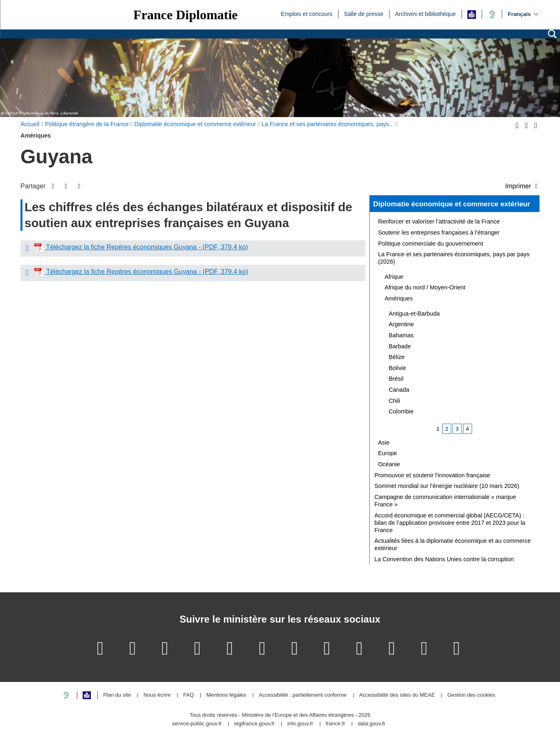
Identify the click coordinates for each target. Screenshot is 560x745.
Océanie (389, 464)
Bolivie (397, 368)
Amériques (399, 298)
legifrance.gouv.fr (255, 724)
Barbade (400, 346)
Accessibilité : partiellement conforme (303, 695)
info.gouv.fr (300, 724)
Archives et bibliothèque (426, 14)
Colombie (401, 411)
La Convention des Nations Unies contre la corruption (444, 559)
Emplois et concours (306, 14)
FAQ (189, 695)
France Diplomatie (186, 15)
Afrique (394, 277)
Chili (394, 401)
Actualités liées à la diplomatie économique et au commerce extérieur (452, 544)
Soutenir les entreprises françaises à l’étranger (439, 233)
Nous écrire (157, 695)
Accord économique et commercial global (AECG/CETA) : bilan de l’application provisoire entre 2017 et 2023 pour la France (450, 523)
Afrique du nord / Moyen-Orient (425, 287)
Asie (384, 442)
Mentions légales (226, 695)
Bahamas (401, 335)
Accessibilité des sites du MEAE (397, 695)
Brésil (396, 379)
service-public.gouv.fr (197, 724)
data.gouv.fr (371, 724)
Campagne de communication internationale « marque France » (445, 501)
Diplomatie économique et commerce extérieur (452, 204)
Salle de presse (364, 14)
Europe (387, 453)
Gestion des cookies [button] (471, 695)
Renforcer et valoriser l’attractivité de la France (439, 221)
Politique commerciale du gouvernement (431, 244)
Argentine (401, 324)
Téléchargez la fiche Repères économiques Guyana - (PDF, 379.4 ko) (146, 247)
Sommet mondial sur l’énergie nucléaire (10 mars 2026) (447, 486)
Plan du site (117, 695)
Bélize (397, 357)
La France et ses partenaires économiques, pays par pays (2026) (454, 258)
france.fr (335, 724)
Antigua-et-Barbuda (414, 314)
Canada (399, 390)
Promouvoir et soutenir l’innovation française (432, 475)
